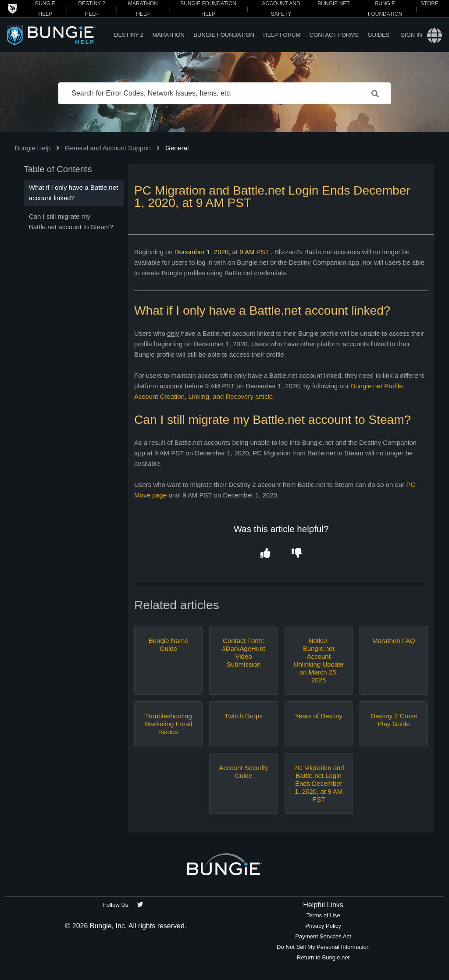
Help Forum (282, 35)
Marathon (168, 35)
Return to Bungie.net (323, 957)
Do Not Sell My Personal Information (323, 947)
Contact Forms (334, 35)
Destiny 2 (129, 35)
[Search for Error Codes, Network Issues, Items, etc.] (224, 93)
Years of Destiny (319, 716)
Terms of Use (323, 915)
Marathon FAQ (394, 641)
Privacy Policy (323, 926)
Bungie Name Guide (169, 644)
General (177, 148)
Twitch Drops (244, 716)
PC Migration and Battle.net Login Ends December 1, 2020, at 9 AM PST (319, 783)
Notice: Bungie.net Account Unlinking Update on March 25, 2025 (319, 660)
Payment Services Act (323, 936)
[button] (265, 553)
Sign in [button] (411, 35)
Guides (378, 35)
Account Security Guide (244, 772)
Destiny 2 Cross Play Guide (394, 720)
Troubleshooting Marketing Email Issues (168, 724)
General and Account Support (108, 148)
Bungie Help (33, 148)
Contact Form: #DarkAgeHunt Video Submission (243, 652)
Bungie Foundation (224, 35)
